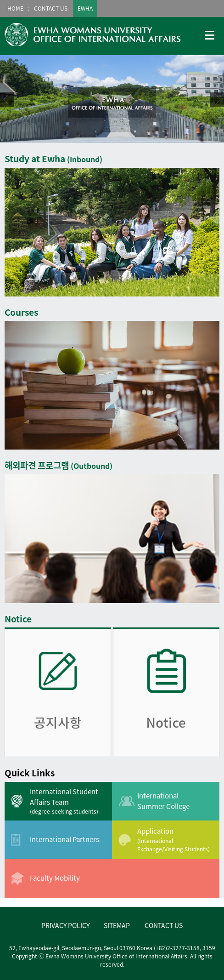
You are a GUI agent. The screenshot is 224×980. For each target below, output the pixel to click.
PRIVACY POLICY (65, 925)
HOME (15, 8)
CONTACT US (51, 8)
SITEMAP (117, 925)
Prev (7, 100)
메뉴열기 (210, 35)
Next (217, 100)
